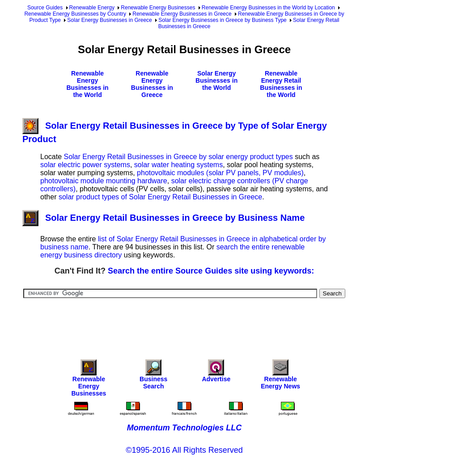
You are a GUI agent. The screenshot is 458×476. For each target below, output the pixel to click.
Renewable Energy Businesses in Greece (182, 14)
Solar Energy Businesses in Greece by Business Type (223, 20)
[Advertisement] (185, 323)
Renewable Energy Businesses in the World (87, 84)
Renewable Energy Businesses (158, 8)
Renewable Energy (92, 8)
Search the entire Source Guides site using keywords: (211, 271)
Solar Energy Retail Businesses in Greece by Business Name (163, 218)
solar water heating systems (178, 165)
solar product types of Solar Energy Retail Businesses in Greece (160, 197)
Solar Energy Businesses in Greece (109, 20)
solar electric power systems (85, 165)
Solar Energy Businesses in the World (216, 80)
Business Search (153, 377)
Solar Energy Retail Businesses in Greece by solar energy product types (178, 157)
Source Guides (45, 8)
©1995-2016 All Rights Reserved (184, 450)
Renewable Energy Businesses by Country (75, 14)
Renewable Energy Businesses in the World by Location (268, 8)
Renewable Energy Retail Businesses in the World (281, 84)
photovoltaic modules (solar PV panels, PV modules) (220, 173)
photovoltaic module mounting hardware (104, 181)
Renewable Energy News (280, 377)
